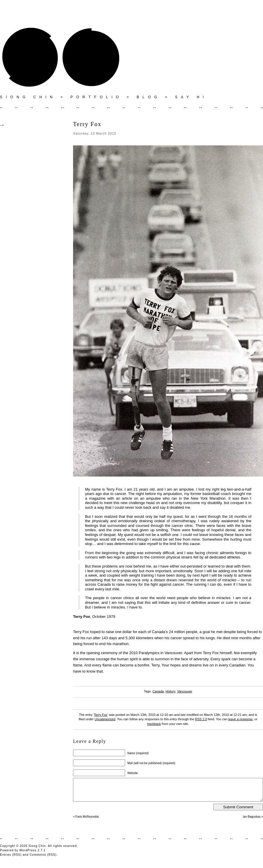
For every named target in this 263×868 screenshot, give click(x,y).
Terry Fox (101, 715)
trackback (154, 724)
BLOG (149, 97)
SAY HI (191, 97)
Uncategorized (105, 719)
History (170, 691)
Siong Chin (37, 850)
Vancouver (185, 691)
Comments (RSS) (43, 859)
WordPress (28, 855)
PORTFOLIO (96, 97)
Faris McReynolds (87, 821)
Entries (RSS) (11, 859)
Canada (158, 691)
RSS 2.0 (201, 719)
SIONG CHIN (28, 97)
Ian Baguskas (252, 821)
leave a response (240, 719)
